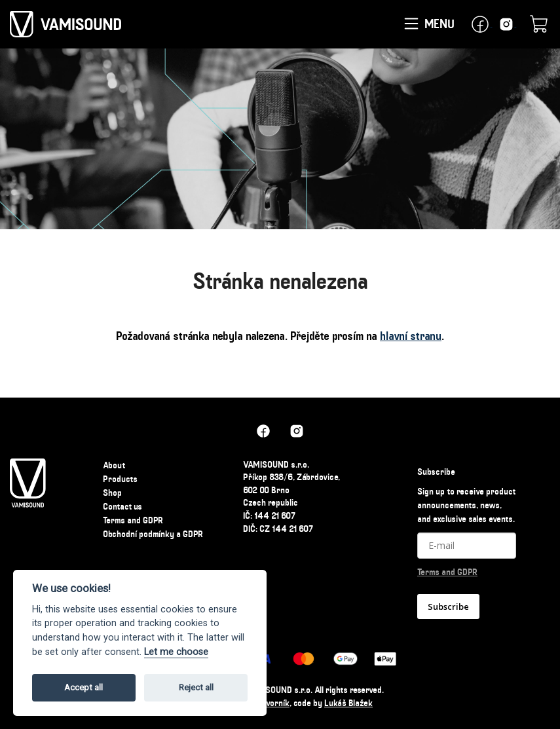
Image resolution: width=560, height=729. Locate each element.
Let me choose (176, 652)
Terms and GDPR (133, 520)
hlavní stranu (411, 336)
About (114, 465)
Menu (428, 25)
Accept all (84, 687)
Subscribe (448, 607)
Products (120, 479)
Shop (112, 493)
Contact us (122, 506)
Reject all (196, 687)
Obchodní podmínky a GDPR (153, 534)
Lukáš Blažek (348, 703)
